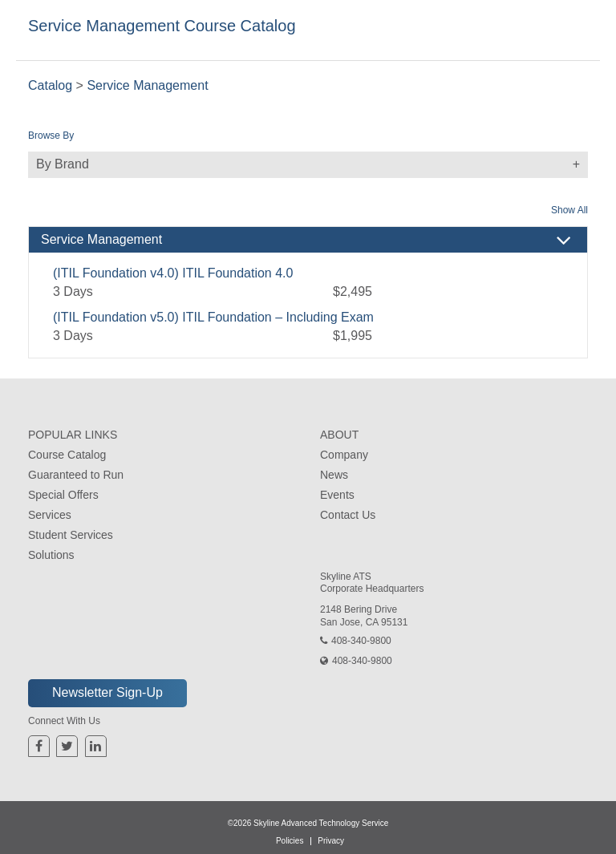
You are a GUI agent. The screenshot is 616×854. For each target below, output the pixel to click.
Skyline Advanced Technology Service (321, 823)
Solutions (51, 555)
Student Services (71, 535)
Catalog (50, 85)
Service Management (147, 85)
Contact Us (348, 515)
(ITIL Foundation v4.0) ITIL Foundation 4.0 (173, 273)
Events (337, 495)
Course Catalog (67, 455)
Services (50, 515)
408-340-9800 (361, 641)
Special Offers (63, 495)
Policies (290, 841)
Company (344, 455)
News (334, 475)
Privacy (331, 841)
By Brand (312, 165)
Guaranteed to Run (76, 475)
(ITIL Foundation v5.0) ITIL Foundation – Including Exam (213, 317)
